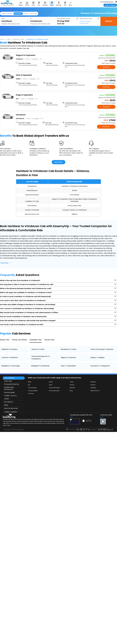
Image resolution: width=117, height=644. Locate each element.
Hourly (26, 14)
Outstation (18, 14)
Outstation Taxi (36, 340)
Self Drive (34, 14)
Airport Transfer (7, 14)
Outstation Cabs (18, 39)
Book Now (106, 67)
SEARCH (109, 21)
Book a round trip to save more (85, 22)
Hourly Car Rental (19, 340)
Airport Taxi (5, 340)
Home (2, 39)
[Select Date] (68, 21)
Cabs (8, 39)
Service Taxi (49, 340)
